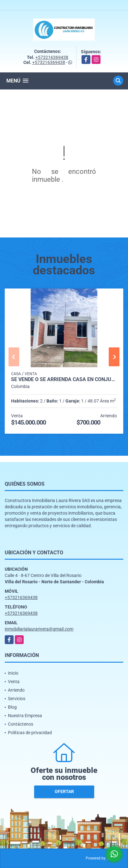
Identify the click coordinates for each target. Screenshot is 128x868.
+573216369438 (52, 57)
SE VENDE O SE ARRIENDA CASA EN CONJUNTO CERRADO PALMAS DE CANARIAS (64, 380)
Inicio (13, 673)
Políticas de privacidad (30, 733)
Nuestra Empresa (25, 716)
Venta (14, 682)
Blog (12, 707)
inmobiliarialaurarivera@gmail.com (39, 629)
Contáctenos (21, 724)
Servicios (17, 699)
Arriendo (16, 690)
